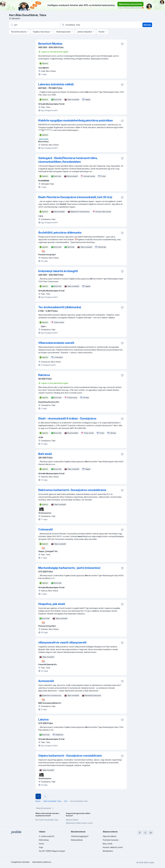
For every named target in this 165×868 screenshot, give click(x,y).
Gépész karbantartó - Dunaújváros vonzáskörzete (70, 756)
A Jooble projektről (47, 836)
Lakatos (43, 720)
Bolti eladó (45, 454)
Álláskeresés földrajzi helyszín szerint (79, 823)
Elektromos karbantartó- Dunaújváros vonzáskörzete (72, 490)
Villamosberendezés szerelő (56, 343)
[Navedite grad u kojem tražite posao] (86, 25)
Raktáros (44, 375)
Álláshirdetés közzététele (130, 4)
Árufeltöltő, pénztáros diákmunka (60, 233)
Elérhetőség (44, 840)
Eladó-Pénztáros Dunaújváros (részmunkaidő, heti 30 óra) (75, 197)
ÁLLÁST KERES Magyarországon (52, 851)
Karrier (42, 844)
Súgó (41, 847)
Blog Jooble (108, 844)
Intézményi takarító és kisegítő (58, 271)
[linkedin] (151, 833)
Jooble (151, 862)
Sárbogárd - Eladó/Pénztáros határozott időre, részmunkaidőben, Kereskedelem (68, 160)
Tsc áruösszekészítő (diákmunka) (60, 307)
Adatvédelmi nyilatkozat (42, 862)
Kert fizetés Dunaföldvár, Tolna (47, 820)
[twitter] (145, 833)
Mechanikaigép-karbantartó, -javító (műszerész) (69, 568)
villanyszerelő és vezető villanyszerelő (62, 642)
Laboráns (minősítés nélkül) (56, 84)
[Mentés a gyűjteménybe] (122, 44)
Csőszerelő (45, 529)
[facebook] (140, 833)
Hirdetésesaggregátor (80, 836)
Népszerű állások (72, 820)
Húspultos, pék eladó (52, 604)
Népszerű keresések (45, 808)
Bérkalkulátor (108, 851)
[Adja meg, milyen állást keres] (34, 25)
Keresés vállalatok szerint (113, 847)
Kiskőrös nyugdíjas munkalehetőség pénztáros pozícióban (76, 120)
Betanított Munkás (50, 44)
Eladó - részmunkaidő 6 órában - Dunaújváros (67, 418)
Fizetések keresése (111, 840)
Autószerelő (46, 681)
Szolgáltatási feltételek (20, 862)
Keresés (147, 25)
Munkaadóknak (77, 840)
